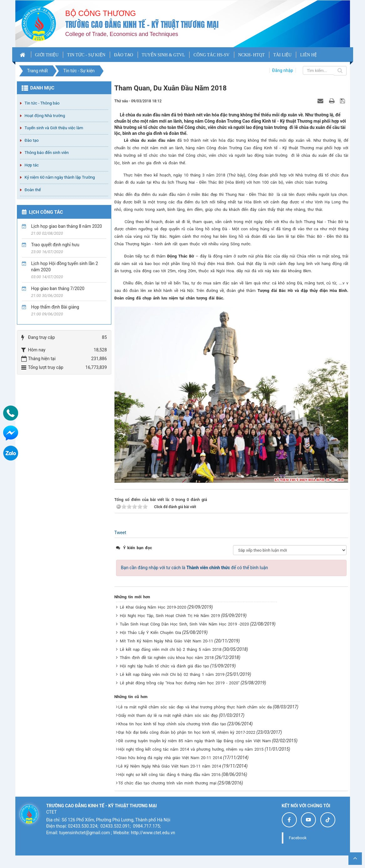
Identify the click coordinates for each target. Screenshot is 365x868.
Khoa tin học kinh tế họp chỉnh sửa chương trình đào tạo (172, 724)
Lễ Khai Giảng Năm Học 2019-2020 (153, 607)
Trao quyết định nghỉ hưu (55, 245)
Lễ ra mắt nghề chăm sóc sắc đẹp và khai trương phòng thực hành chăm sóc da (195, 707)
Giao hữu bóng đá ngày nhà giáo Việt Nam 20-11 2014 (170, 758)
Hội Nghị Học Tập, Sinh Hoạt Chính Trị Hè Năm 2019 (170, 616)
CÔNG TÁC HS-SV (212, 55)
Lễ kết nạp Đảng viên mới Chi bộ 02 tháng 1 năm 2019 (172, 674)
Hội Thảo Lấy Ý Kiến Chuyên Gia (150, 633)
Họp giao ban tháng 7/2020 (58, 288)
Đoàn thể (33, 190)
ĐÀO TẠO (123, 55)
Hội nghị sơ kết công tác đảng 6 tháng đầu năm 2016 (169, 775)
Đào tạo (32, 140)
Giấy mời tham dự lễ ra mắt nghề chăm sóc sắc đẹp (168, 715)
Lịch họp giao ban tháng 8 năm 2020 (67, 226)
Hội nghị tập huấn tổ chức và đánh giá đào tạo (164, 666)
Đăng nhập (283, 70)
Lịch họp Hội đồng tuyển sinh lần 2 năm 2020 (65, 267)
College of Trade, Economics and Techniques (122, 34)
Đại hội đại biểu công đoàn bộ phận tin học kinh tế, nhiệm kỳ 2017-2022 (187, 732)
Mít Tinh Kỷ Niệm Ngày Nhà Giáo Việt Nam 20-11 (166, 641)
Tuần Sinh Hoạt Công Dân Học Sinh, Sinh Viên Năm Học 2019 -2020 (184, 624)
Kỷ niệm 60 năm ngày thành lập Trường (60, 177)
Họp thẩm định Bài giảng (55, 307)
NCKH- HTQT (251, 55)
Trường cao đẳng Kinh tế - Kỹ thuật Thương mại (142, 25)
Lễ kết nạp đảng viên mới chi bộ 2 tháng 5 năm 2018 (171, 649)
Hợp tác (32, 165)
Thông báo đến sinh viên (47, 153)
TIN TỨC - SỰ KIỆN (86, 55)
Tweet (120, 533)
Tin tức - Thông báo (42, 103)
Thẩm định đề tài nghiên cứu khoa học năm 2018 (167, 658)
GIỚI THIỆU (47, 55)
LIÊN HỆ (309, 55)
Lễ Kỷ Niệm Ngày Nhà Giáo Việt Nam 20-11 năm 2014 (170, 766)
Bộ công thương (101, 13)
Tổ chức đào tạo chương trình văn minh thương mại (167, 783)
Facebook (298, 838)
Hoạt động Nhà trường (45, 116)
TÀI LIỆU (282, 55)
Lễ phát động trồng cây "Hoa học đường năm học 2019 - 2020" (180, 683)
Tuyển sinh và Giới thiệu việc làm (54, 128)
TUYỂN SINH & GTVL (163, 55)
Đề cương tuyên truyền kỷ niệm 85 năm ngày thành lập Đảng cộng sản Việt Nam (195, 741)
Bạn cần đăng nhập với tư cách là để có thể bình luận (195, 568)
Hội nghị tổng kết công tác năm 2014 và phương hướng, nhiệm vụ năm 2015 (191, 749)
